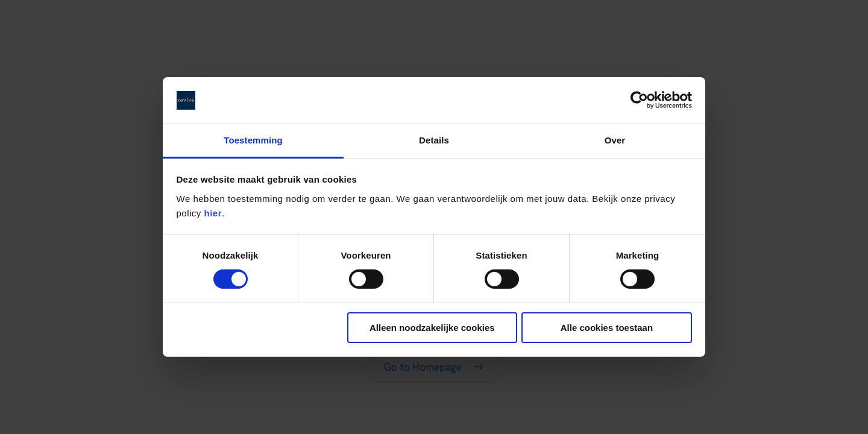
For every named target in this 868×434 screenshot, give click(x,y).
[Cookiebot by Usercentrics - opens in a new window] (639, 100)
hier (213, 213)
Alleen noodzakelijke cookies (432, 328)
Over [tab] (615, 140)
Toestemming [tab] (253, 140)
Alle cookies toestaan (607, 328)
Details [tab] (434, 140)
